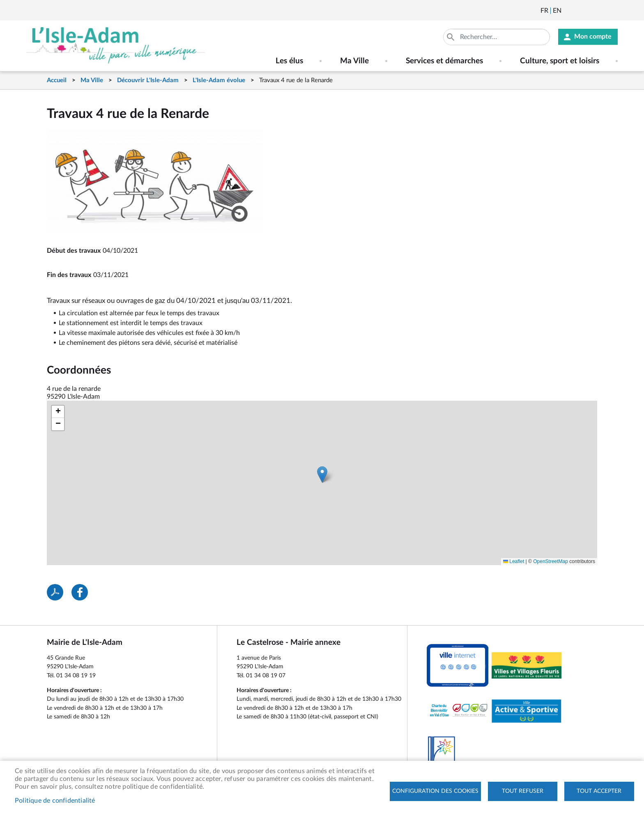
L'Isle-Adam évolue (219, 80)
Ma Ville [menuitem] (354, 61)
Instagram (613, 11)
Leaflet (514, 561)
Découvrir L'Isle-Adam (148, 80)
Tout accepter (599, 791)
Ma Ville (92, 80)
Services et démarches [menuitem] (444, 61)
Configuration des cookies (435, 791)
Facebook (591, 11)
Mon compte (593, 37)
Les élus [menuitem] (289, 61)
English (557, 11)
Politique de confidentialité (55, 801)
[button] (322, 474)
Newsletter (568, 11)
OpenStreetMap (551, 561)
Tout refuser (523, 791)
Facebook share (80, 592)
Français (544, 11)
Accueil (57, 80)
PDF (55, 592)
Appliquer (451, 37)
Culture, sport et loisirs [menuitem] (560, 61)
